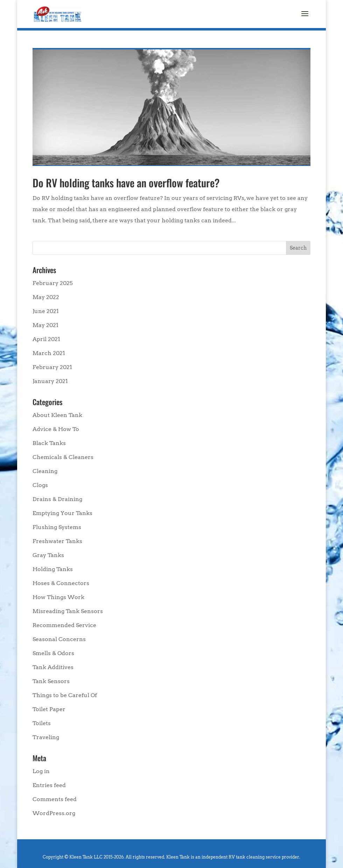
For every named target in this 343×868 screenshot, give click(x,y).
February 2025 (53, 283)
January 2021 (50, 381)
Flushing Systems (57, 527)
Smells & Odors (53, 653)
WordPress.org (54, 813)
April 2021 (46, 339)
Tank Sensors (51, 681)
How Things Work (58, 597)
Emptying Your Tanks (62, 513)
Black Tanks (49, 443)
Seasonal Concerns (59, 639)
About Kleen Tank (57, 415)
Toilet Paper (49, 709)
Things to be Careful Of (65, 695)
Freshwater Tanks (57, 541)
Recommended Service (64, 625)
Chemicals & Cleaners (63, 457)
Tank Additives (53, 667)
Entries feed (49, 785)
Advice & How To (56, 429)
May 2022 (46, 297)
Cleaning (45, 471)
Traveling (46, 737)
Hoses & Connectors (61, 583)
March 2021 (49, 353)
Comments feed (55, 799)
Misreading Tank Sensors (68, 611)
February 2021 (52, 367)
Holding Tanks (53, 569)
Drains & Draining (57, 499)
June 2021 (46, 311)
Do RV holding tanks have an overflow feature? (126, 183)
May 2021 (45, 325)
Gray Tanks (48, 555)
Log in (41, 771)
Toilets (42, 723)
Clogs (40, 485)
